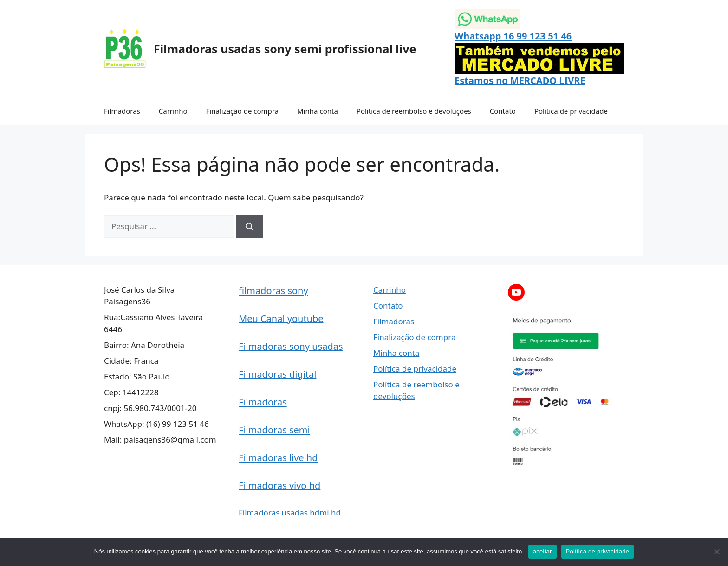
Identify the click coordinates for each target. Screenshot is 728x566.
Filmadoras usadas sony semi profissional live (285, 49)
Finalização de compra (243, 111)
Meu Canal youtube (281, 318)
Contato (503, 111)
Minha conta (318, 111)
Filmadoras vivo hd (279, 486)
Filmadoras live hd (278, 458)
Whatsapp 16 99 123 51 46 (513, 36)
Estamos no (482, 80)
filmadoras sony (273, 291)
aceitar (543, 551)
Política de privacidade (571, 111)
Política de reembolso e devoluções (414, 111)
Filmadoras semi (274, 430)
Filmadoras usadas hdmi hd (290, 512)
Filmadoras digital (277, 374)
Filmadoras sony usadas (291, 346)
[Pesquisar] (250, 226)
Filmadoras (122, 111)
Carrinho (173, 111)
